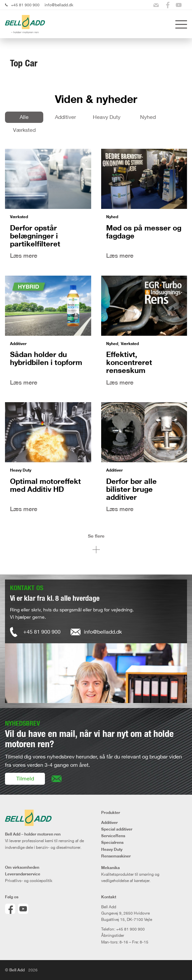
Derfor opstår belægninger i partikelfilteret (35, 236)
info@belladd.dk (59, 5)
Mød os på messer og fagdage (144, 232)
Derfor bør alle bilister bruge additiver (131, 489)
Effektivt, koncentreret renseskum (129, 362)
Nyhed (148, 117)
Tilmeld (25, 778)
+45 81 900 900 (25, 5)
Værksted (24, 130)
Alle (24, 117)
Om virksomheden (22, 867)
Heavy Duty (107, 117)
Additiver (65, 117)
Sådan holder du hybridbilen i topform (46, 358)
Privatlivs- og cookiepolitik (29, 881)
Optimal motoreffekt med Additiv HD (45, 485)
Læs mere (24, 256)
